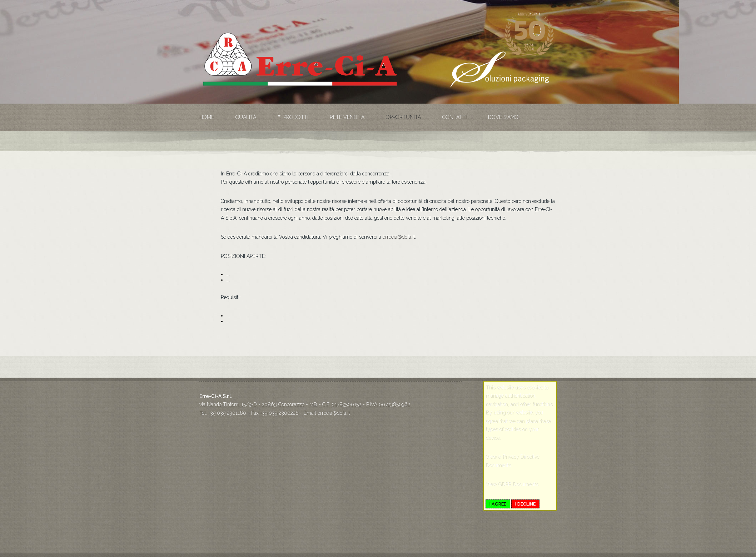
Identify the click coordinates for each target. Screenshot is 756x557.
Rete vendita (347, 117)
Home (207, 117)
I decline (525, 504)
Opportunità (403, 117)
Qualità (246, 117)
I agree (498, 504)
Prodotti (296, 117)
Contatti (454, 117)
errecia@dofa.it (399, 237)
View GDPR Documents (512, 484)
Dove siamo (503, 117)
